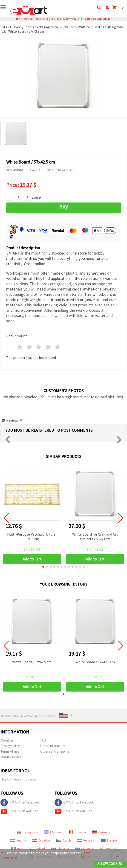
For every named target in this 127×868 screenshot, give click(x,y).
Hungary (86, 840)
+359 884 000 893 (95, 19)
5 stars (58, 347)
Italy (17, 849)
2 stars (30, 347)
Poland (37, 849)
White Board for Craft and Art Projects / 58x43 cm (95, 537)
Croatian (41, 840)
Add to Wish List (61, 170)
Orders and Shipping (55, 751)
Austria (18, 840)
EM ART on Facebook (20, 803)
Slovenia (84, 849)
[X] (3, 853)
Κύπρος (108, 849)
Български (27, 832)
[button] (43, 567)
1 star (20, 347)
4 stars (48, 347)
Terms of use (10, 751)
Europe (109, 840)
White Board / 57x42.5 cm (32, 662)
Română (77, 832)
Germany (101, 832)
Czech (64, 840)
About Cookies (11, 757)
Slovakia (60, 849)
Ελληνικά (53, 832)
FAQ (43, 740)
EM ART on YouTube (19, 811)
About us (7, 740)
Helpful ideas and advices (19, 779)
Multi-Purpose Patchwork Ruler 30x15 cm (32, 537)
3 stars (39, 347)
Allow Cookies (110, 864)
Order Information (53, 746)
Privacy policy (10, 746)
